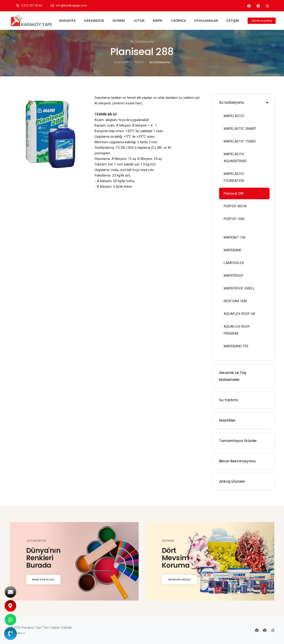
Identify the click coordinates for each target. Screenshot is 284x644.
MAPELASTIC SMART (240, 129)
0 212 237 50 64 (32, 5)
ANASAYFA (68, 21)
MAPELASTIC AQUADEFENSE (235, 158)
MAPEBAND (233, 250)
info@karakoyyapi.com (71, 5)
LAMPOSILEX (234, 263)
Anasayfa (121, 62)
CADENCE (179, 21)
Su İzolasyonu (160, 62)
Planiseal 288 (234, 193)
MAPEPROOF (234, 276)
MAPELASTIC (234, 116)
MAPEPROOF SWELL (239, 288)
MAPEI (158, 21)
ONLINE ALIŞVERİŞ (262, 21)
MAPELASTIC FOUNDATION (234, 177)
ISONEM (119, 21)
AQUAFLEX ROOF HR (239, 314)
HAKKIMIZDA (95, 21)
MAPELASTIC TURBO (240, 141)
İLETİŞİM (233, 21)
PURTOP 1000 (234, 219)
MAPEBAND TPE (236, 346)
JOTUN (139, 21)
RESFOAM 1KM (235, 301)
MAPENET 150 (235, 237)
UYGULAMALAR (207, 21)
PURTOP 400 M (235, 206)
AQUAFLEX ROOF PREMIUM (237, 330)
